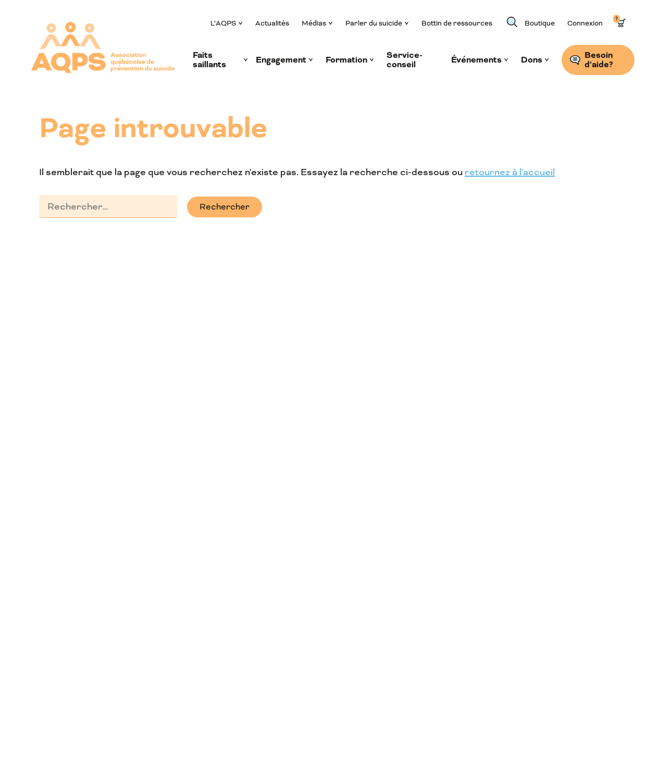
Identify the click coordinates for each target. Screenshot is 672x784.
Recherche (512, 22)
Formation (346, 60)
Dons (532, 60)
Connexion (585, 23)
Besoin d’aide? (599, 60)
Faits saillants (209, 60)
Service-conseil (405, 60)
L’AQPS (223, 23)
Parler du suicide (374, 23)
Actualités (272, 23)
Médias (314, 23)
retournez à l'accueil (510, 172)
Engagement (281, 60)
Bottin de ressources (457, 23)
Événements (476, 60)
